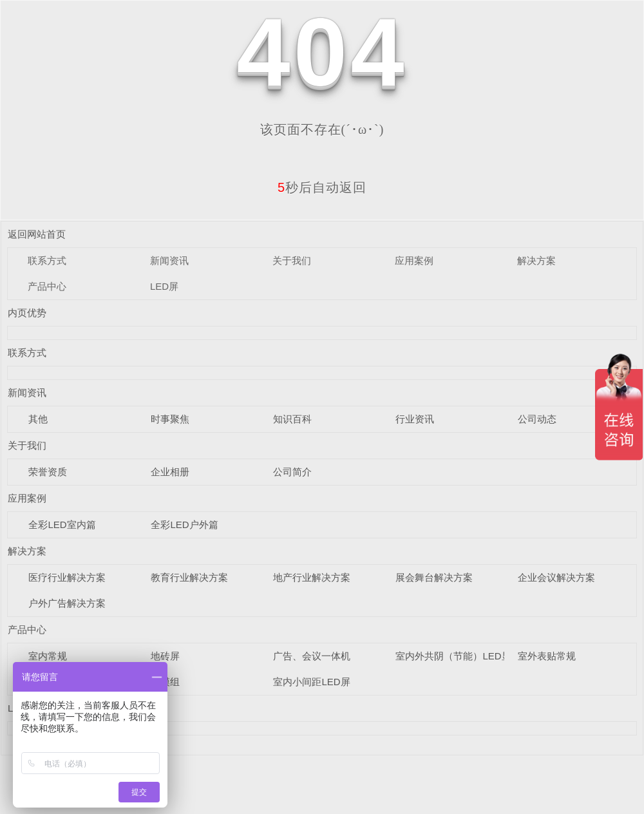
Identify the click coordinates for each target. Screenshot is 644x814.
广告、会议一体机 (312, 656)
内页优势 (27, 313)
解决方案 (536, 260)
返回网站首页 (37, 234)
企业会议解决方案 (556, 577)
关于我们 (292, 260)
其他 (38, 419)
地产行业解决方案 (312, 577)
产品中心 (47, 286)
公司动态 (537, 419)
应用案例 (414, 260)
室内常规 (48, 656)
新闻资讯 (169, 260)
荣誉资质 (48, 472)
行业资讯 (415, 419)
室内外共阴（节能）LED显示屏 (463, 656)
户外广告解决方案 (67, 603)
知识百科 (292, 419)
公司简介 (292, 472)
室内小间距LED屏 (311, 682)
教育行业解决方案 (189, 577)
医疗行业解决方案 (67, 577)
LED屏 (164, 286)
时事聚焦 (170, 419)
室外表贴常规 (547, 656)
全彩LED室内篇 (62, 525)
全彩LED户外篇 (184, 525)
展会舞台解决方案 (434, 577)
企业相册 (170, 472)
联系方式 (47, 260)
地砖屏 (165, 656)
